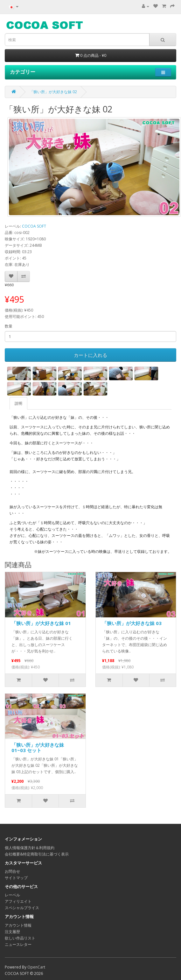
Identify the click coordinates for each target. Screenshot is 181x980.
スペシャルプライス (22, 908)
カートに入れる (90, 355)
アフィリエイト (18, 901)
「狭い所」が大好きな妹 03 (132, 623)
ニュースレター (18, 944)
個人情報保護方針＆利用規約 (30, 848)
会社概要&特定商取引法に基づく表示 (37, 854)
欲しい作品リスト (20, 938)
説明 (18, 403)
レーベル (12, 895)
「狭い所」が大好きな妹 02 (53, 92)
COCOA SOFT (34, 226)
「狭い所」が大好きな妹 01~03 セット (38, 747)
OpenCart (36, 967)
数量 (9, 326)
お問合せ (12, 871)
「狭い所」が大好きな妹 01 (41, 623)
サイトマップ (16, 878)
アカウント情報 (18, 925)
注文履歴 (12, 932)
